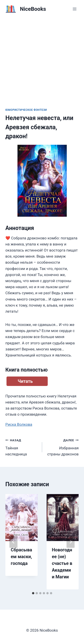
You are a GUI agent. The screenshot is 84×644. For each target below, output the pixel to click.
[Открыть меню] (74, 9)
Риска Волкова (19, 424)
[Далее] (71, 542)
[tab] (33, 593)
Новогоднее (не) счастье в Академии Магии (62, 563)
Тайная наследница (22, 447)
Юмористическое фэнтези (26, 110)
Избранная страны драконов (62, 447)
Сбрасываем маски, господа (21, 557)
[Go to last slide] (13, 542)
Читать (25, 381)
